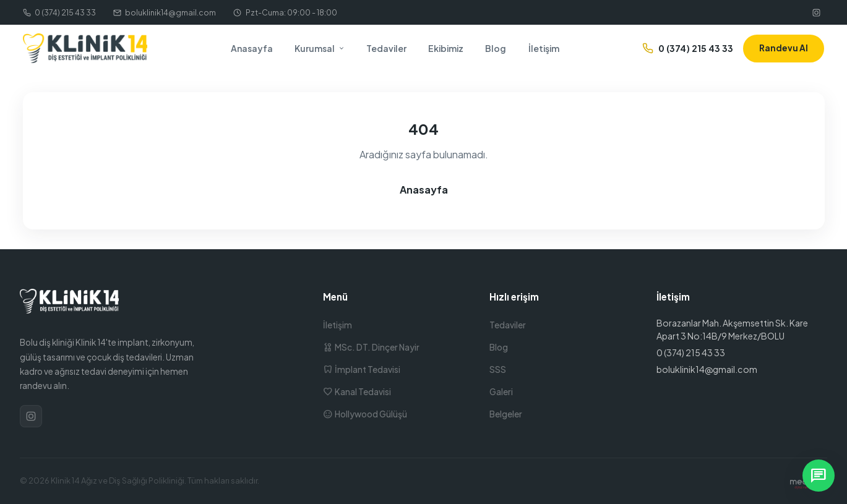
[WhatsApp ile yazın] (819, 476)
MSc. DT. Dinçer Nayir (371, 347)
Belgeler (506, 414)
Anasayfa (252, 48)
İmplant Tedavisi (362, 369)
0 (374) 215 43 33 (59, 12)
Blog (496, 48)
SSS (498, 369)
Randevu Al (784, 48)
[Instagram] (817, 12)
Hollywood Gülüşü (365, 414)
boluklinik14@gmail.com (165, 12)
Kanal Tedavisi (357, 392)
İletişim (544, 48)
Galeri (501, 392)
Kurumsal (320, 48)
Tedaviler (386, 48)
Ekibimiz (446, 48)
